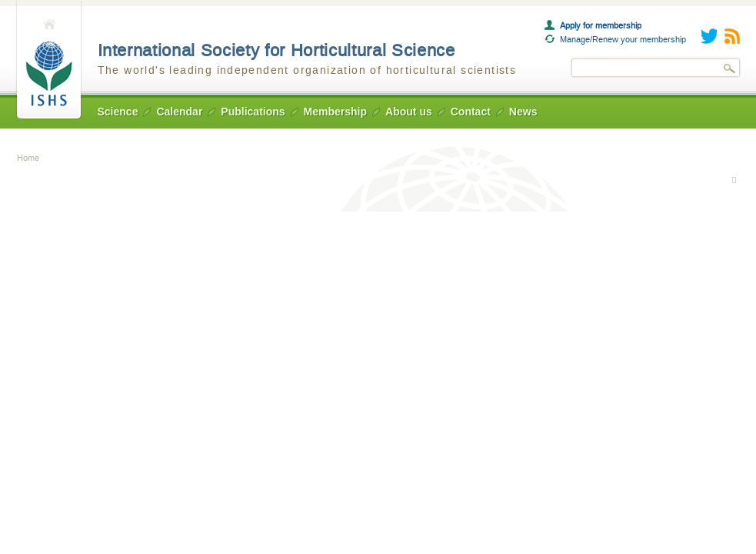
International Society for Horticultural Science (276, 50)
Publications (253, 112)
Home (49, 60)
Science (118, 112)
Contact (471, 112)
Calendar (179, 112)
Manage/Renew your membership (623, 39)
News (523, 112)
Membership (335, 112)
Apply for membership (601, 25)
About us (409, 112)
